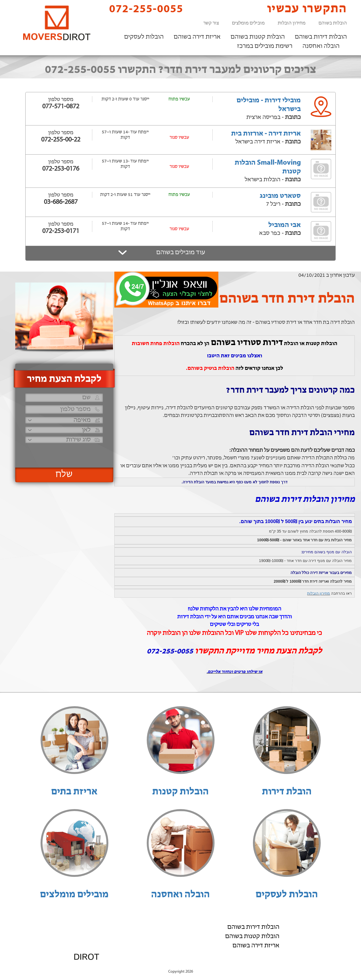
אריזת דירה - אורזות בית (266, 134)
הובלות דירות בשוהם (321, 37)
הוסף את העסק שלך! (287, 966)
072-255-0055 (142, 9)
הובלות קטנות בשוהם (258, 37)
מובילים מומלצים (248, 23)
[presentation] (63, 453)
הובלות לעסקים (144, 37)
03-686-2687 (61, 202)
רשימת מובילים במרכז (265, 46)
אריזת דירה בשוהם (197, 37)
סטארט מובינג (280, 196)
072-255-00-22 (61, 140)
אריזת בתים (74, 792)
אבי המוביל (285, 225)
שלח (64, 475)
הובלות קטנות (180, 792)
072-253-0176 (61, 169)
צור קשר (211, 23)
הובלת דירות (287, 792)
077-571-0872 (61, 107)
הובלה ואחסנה (321, 46)
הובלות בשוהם (333, 23)
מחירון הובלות (292, 23)
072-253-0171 (61, 231)
